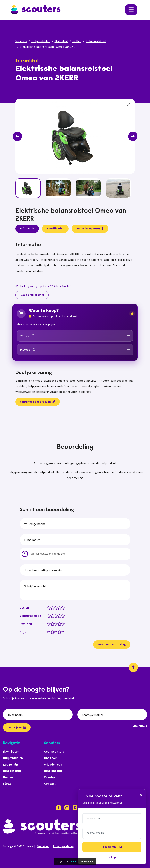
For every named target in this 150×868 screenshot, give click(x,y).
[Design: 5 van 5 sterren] (64, 607)
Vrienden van (53, 764)
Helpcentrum (12, 771)
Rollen (77, 41)
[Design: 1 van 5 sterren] (50, 607)
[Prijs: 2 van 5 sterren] (53, 632)
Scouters (21, 41)
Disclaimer (43, 846)
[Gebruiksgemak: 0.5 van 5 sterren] (48, 616)
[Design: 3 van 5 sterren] (57, 607)
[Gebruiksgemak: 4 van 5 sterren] (60, 616)
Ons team (51, 758)
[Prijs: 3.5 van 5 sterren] (58, 632)
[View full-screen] (129, 105)
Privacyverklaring (64, 846)
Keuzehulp (10, 764)
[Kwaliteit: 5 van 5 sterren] (64, 624)
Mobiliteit (61, 41)
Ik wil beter (11, 751)
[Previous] (17, 136)
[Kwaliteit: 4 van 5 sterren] (60, 624)
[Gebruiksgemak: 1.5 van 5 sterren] (51, 616)
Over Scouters (54, 751)
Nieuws (8, 777)
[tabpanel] (75, 258)
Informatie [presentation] (27, 228)
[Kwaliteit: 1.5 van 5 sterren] (51, 624)
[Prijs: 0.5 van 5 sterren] (48, 632)
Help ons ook (53, 771)
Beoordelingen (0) (90, 228)
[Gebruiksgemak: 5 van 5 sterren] (64, 616)
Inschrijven (17, 727)
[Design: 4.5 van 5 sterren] (62, 607)
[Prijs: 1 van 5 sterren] (50, 632)
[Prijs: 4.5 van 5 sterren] (62, 632)
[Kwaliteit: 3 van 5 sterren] (57, 624)
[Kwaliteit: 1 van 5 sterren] (50, 624)
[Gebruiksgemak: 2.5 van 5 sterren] (55, 616)
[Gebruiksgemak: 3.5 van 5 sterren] (58, 616)
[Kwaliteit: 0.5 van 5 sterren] (48, 624)
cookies (73, 861)
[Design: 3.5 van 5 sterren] (58, 607)
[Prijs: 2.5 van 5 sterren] (55, 632)
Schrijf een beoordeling (38, 402)
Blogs (7, 783)
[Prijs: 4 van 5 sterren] (60, 632)
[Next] (133, 136)
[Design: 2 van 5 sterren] (53, 607)
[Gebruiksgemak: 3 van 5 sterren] (57, 616)
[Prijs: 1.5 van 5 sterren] (51, 632)
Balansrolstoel (96, 41)
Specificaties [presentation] (55, 228)
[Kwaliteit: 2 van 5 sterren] (53, 624)
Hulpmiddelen (41, 41)
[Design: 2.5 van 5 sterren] (55, 607)
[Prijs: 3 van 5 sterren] (57, 632)
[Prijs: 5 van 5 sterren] (64, 632)
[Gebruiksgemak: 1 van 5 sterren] (50, 616)
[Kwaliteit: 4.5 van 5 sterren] (62, 624)
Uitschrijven (140, 726)
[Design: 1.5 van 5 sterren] (51, 607)
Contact (50, 783)
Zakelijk (50, 777)
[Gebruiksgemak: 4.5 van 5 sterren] (62, 616)
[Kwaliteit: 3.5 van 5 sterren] (58, 624)
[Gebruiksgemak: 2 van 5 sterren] (53, 616)
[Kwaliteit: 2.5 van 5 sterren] (55, 624)
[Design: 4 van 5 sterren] (60, 607)
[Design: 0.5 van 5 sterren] (48, 607)
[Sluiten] (141, 795)
